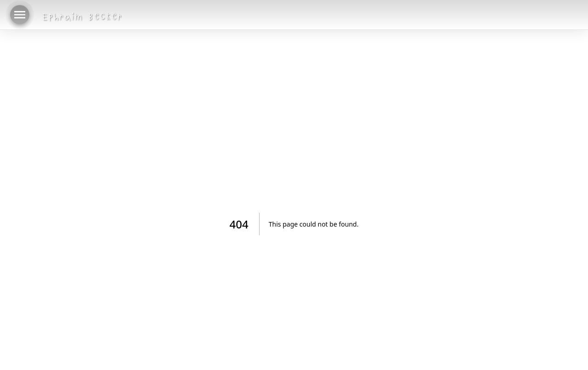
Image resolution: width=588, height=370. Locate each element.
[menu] (20, 15)
